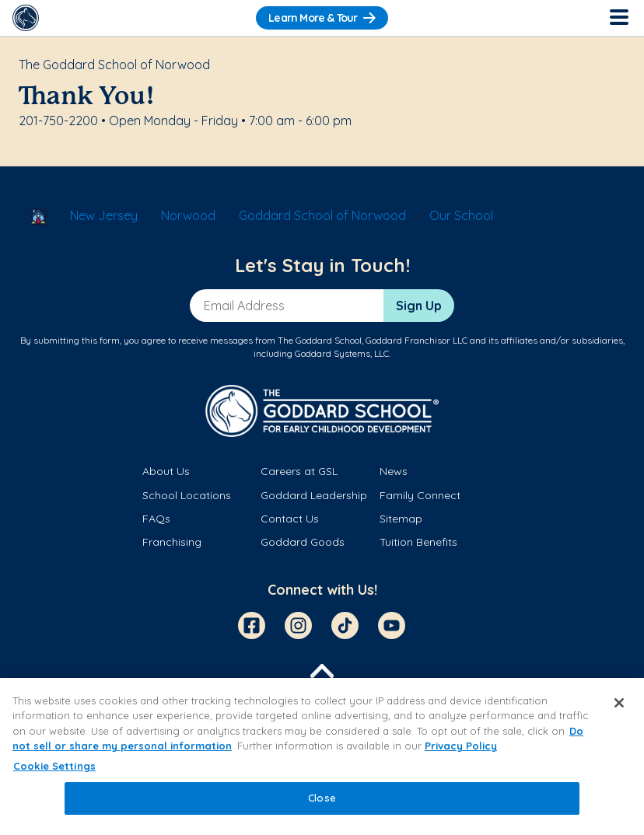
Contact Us (290, 519)
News (394, 471)
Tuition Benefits (418, 542)
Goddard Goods (303, 542)
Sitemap (401, 519)
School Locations (187, 495)
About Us (166, 471)
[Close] (619, 703)
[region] (322, 756)
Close (322, 798)
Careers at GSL (299, 471)
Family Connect (420, 495)
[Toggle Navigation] (618, 18)
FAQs (156, 519)
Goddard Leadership (314, 495)
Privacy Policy (461, 746)
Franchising (172, 542)
